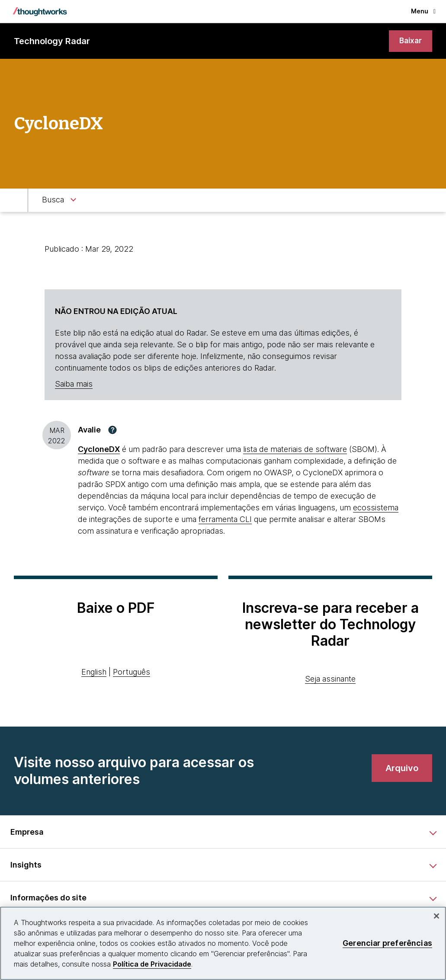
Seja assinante (330, 679)
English (94, 673)
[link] (410, 41)
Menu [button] (423, 11)
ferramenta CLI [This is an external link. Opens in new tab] (225, 520)
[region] (223, 943)
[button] (112, 430)
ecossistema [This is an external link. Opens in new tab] (376, 508)
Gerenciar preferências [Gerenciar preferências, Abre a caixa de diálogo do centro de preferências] (387, 943)
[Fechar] (436, 916)
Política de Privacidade (152, 964)
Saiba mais (74, 385)
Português (132, 673)
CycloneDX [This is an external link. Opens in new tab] (99, 450)
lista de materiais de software (295, 450)
